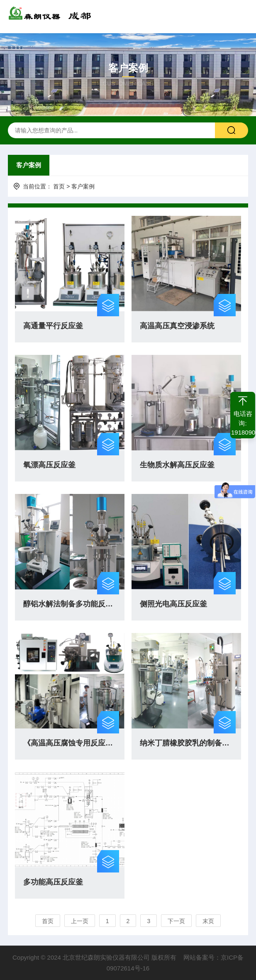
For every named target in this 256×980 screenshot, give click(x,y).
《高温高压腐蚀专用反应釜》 (70, 743)
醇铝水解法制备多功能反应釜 (70, 604)
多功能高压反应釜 (53, 882)
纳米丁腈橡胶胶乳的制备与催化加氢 (186, 743)
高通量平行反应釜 (53, 326)
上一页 (80, 921)
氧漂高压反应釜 (49, 465)
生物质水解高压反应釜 (177, 465)
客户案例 (29, 165)
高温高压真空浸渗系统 (177, 326)
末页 (208, 921)
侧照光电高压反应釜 (173, 604)
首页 (59, 186)
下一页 (176, 921)
